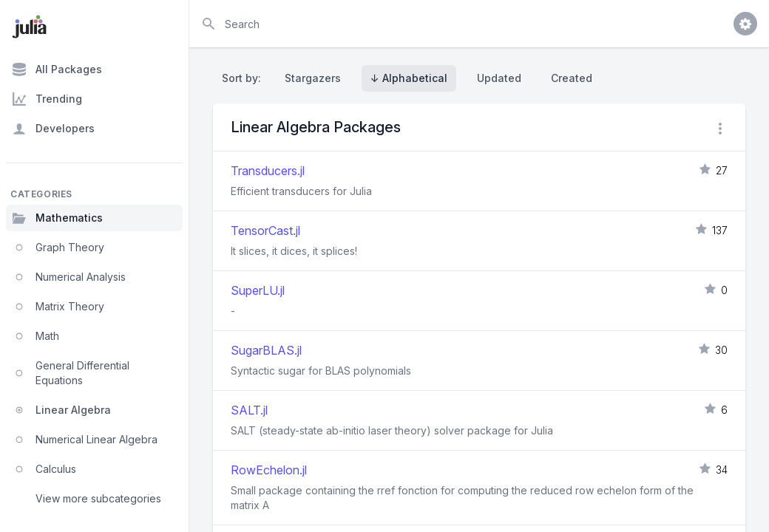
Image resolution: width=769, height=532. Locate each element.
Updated (499, 78)
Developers (53, 129)
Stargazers (313, 78)
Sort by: (244, 78)
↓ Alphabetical (409, 78)
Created (572, 78)
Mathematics (57, 218)
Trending (47, 99)
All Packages (57, 69)
